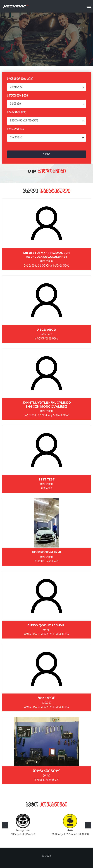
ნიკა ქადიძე (46, 698)
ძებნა (47, 154)
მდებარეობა (15, 130)
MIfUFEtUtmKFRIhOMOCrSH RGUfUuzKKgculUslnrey (46, 255)
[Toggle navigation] (89, 7)
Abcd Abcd (47, 330)
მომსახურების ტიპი (20, 79)
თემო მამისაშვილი (46, 552)
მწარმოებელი (17, 113)
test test (47, 479)
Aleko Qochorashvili (46, 625)
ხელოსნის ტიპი (17, 96)
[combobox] (46, 87)
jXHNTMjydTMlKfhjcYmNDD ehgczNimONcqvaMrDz (47, 404)
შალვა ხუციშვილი (47, 771)
